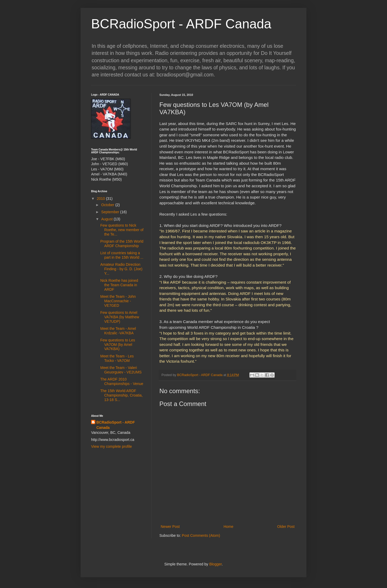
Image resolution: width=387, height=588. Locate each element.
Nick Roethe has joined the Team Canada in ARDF (119, 285)
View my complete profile (111, 446)
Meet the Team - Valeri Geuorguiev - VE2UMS (121, 370)
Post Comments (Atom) (201, 535)
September (111, 212)
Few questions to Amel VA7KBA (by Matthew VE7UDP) (120, 317)
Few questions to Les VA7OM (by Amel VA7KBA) (118, 345)
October (108, 205)
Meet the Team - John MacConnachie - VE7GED (118, 301)
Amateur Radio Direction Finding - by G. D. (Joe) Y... (121, 269)
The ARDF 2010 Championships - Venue (122, 381)
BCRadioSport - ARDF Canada (181, 24)
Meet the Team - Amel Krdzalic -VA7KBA (118, 331)
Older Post (286, 527)
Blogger (215, 564)
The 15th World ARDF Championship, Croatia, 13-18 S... (121, 395)
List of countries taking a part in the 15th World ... (122, 255)
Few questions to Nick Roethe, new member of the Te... (122, 230)
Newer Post (170, 527)
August (107, 219)
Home (228, 527)
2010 (101, 199)
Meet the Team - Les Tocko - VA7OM (117, 358)
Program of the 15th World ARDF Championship (122, 244)
